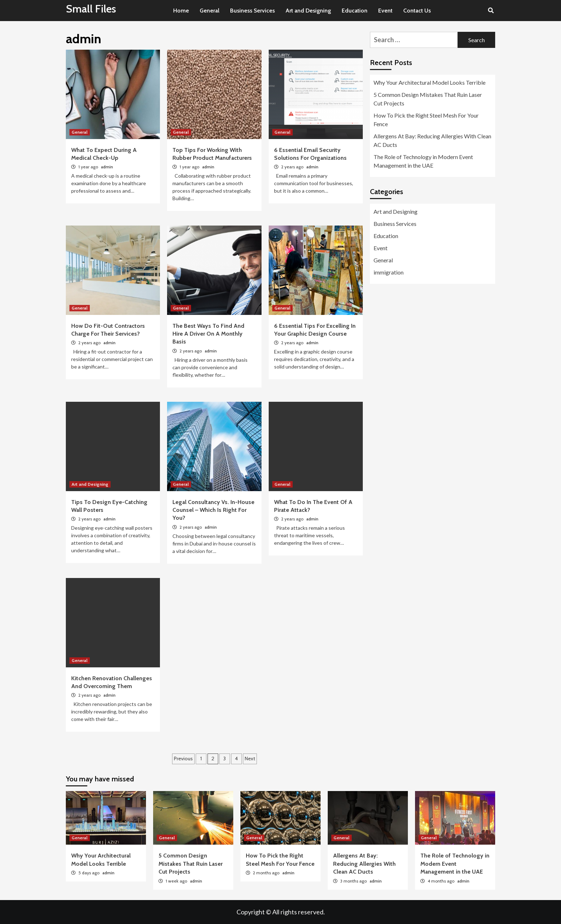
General (209, 11)
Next (250, 759)
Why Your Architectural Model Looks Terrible (430, 82)
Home (181, 11)
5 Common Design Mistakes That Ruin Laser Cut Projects (428, 99)
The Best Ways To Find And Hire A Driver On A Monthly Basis (208, 334)
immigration (389, 272)
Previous (183, 759)
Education (355, 11)
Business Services (252, 11)
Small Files (91, 9)
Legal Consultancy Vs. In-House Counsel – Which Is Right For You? (213, 510)
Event (385, 11)
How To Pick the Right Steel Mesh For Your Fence (426, 120)
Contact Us (417, 11)
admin (107, 167)
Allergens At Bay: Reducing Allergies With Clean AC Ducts (432, 140)
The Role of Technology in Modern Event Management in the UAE (423, 161)
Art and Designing (308, 11)
